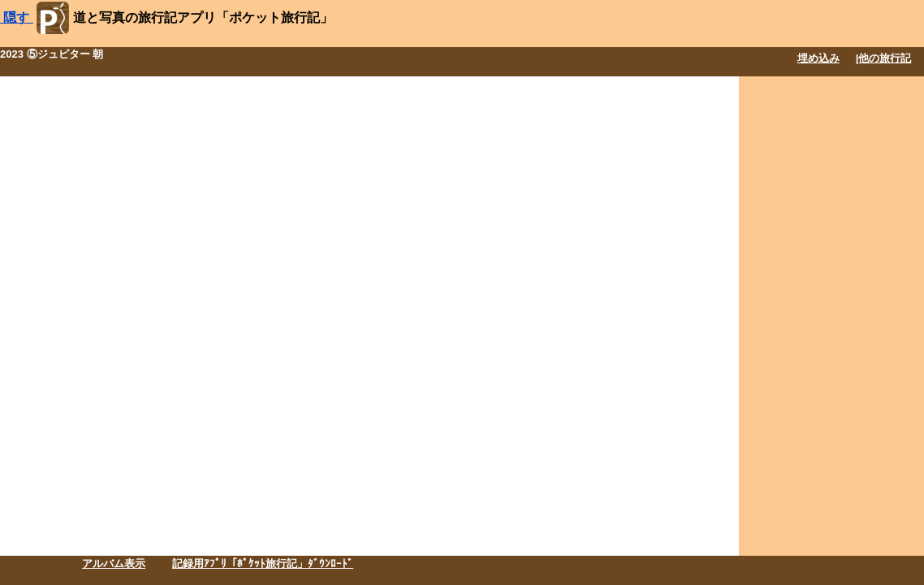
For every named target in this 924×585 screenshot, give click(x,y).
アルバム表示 (114, 563)
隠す (17, 17)
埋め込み (818, 58)
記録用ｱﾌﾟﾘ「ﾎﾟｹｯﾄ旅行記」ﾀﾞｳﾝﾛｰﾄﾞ (263, 563)
